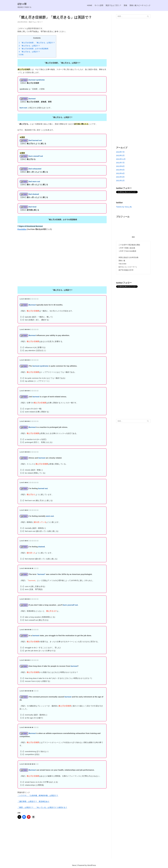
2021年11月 (121, 159)
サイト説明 (99, 5)
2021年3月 (120, 177)
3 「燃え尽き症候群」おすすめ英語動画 (34, 49)
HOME (90, 5)
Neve (74, 866)
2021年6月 (120, 166)
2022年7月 (120, 152)
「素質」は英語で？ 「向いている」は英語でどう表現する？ (42, 808)
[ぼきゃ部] (24, 5)
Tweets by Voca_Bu (124, 207)
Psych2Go (22, 229)
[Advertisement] (62, 841)
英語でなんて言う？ (113, 5)
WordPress (92, 866)
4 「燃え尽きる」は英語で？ (29, 52)
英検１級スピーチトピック (140, 5)
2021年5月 (120, 170)
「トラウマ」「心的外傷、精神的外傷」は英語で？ (38, 796)
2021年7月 (120, 163)
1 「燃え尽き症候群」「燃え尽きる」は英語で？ (37, 43)
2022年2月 (120, 155)
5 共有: (21, 55)
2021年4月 (120, 173)
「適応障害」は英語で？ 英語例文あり (33, 802)
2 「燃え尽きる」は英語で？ (29, 46)
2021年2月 (120, 181)
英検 (125, 5)
